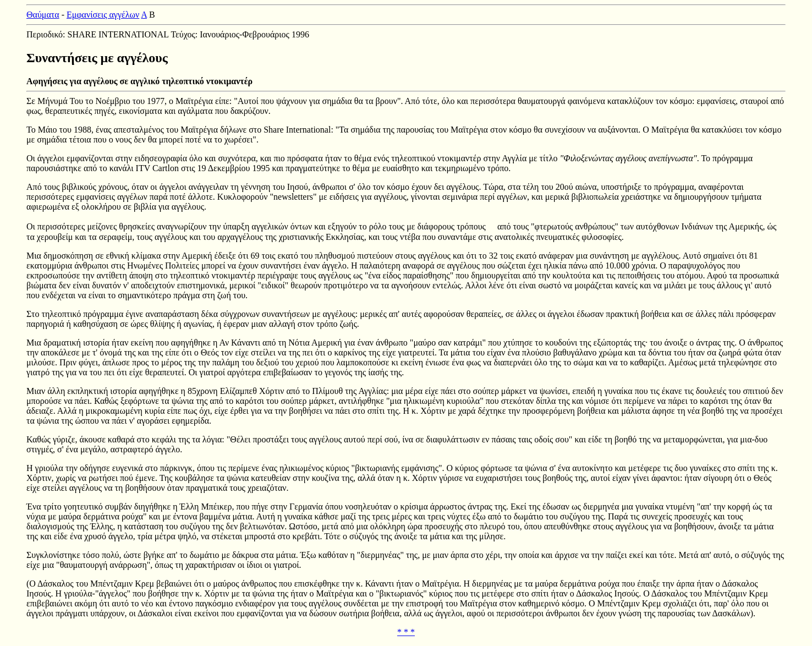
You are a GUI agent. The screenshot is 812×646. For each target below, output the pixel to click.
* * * (406, 632)
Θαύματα (43, 15)
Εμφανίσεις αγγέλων (103, 15)
